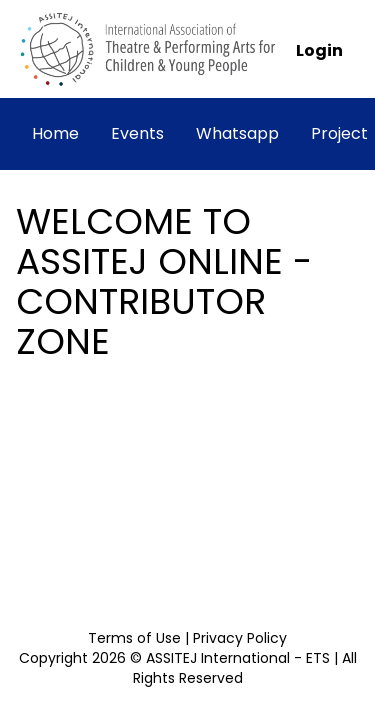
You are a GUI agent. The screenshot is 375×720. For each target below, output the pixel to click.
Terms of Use (134, 638)
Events (137, 133)
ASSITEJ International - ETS (240, 658)
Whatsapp (237, 133)
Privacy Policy (240, 638)
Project (339, 133)
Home (55, 133)
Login (319, 50)
